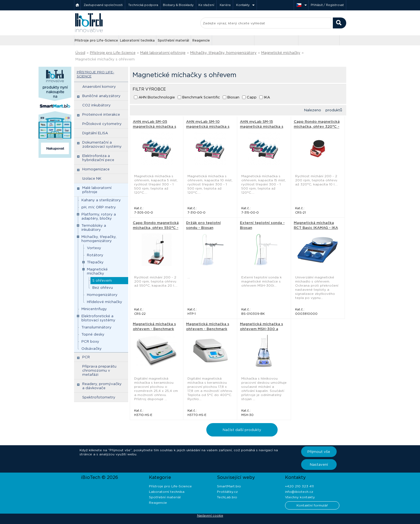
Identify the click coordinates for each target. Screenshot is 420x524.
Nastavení (319, 465)
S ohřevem (102, 280)
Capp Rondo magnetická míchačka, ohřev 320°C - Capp (317, 126)
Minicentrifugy (94, 309)
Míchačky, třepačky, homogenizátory (223, 53)
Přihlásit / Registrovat (327, 5)
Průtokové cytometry (102, 124)
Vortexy (94, 248)
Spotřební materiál (173, 40)
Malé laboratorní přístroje (163, 53)
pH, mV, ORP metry (99, 207)
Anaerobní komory (99, 87)
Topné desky (93, 334)
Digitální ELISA (95, 133)
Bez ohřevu (103, 288)
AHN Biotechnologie (157, 97)
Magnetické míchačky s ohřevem (105, 59)
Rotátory (95, 255)
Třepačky (95, 262)
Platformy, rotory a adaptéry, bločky (99, 216)
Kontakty (243, 5)
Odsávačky (92, 349)
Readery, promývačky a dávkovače (102, 386)
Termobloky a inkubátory (94, 228)
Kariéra (225, 5)
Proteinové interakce (101, 114)
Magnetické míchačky (281, 53)
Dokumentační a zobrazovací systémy (102, 144)
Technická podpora (143, 5)
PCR (86, 357)
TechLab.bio (227, 497)
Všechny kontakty (300, 497)
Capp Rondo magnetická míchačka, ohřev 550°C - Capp (156, 228)
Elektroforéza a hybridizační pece (98, 158)
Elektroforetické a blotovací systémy (98, 318)
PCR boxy (90, 341)
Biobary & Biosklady (178, 5)
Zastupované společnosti (103, 5)
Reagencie (201, 40)
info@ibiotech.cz (299, 492)
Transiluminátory (96, 327)
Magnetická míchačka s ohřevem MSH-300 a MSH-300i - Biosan (262, 329)
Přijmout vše (319, 452)
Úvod (80, 53)
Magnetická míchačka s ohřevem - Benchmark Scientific (154, 329)
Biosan (233, 97)
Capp (252, 97)
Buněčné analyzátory (101, 96)
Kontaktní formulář (312, 505)
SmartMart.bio (229, 486)
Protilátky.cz (227, 492)
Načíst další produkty (242, 430)
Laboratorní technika (137, 40)
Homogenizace (96, 169)
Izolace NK (92, 178)
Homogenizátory (102, 295)
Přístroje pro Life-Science (96, 40)
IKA (267, 97)
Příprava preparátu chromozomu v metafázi (99, 370)
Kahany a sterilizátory (101, 200)
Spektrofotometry (99, 397)
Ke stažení (206, 5)
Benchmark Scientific (201, 97)
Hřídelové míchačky (105, 302)
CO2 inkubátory (96, 105)
